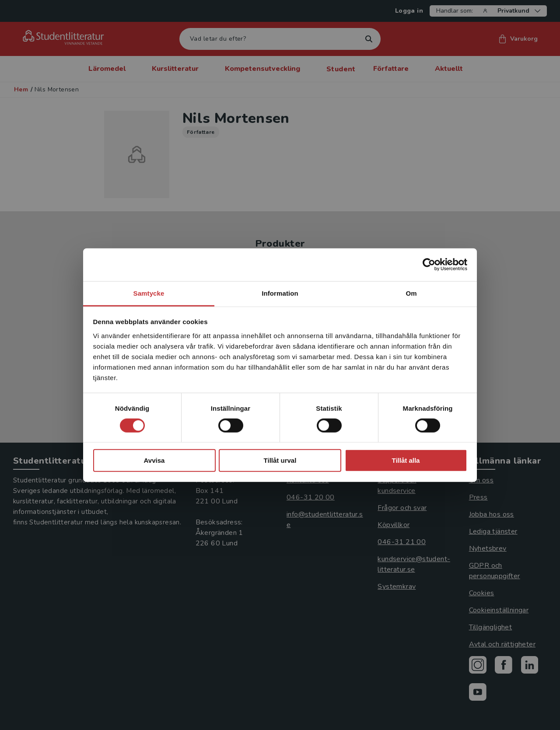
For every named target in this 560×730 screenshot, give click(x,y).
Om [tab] (411, 293)
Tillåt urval (280, 460)
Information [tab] (280, 293)
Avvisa (154, 460)
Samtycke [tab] (149, 293)
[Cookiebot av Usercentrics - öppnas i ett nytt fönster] (429, 265)
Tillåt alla (406, 460)
